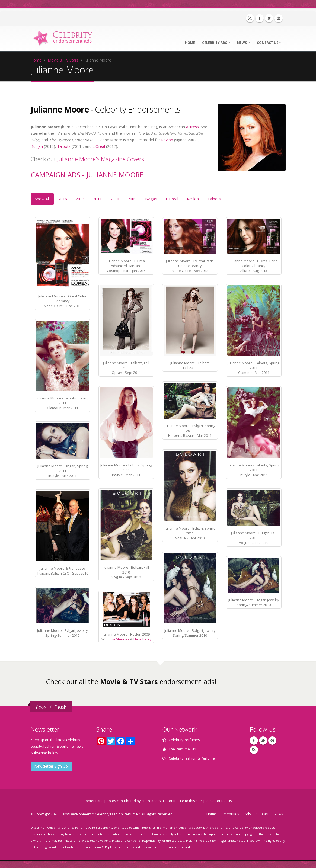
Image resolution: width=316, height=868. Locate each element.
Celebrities (230, 814)
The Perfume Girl (182, 749)
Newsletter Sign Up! (51, 766)
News (243, 43)
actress (192, 127)
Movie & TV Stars (63, 60)
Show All (42, 199)
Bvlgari (151, 199)
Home (190, 43)
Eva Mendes (119, 639)
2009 (132, 199)
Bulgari (37, 146)
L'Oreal (99, 146)
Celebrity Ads (216, 43)
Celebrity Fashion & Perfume (192, 758)
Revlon (167, 140)
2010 (115, 199)
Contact (262, 814)
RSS (250, 18)
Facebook (260, 18)
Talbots (64, 146)
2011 (97, 199)
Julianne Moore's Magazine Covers (101, 159)
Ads (248, 814)
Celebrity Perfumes (184, 740)
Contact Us (269, 43)
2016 (63, 199)
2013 (80, 199)
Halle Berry (142, 639)
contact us (224, 801)
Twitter (269, 18)
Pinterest (279, 18)
